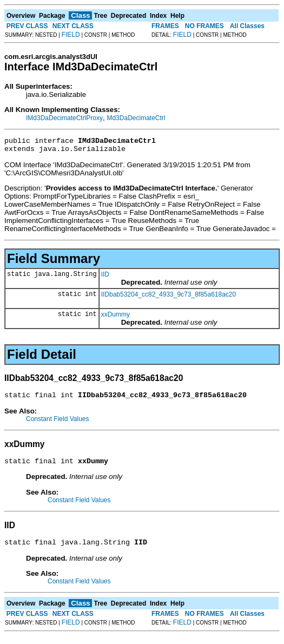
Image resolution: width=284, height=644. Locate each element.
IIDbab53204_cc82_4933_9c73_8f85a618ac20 (169, 298)
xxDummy (115, 318)
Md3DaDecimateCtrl (136, 118)
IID (105, 278)
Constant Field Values (58, 424)
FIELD (71, 35)
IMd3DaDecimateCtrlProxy (64, 118)
